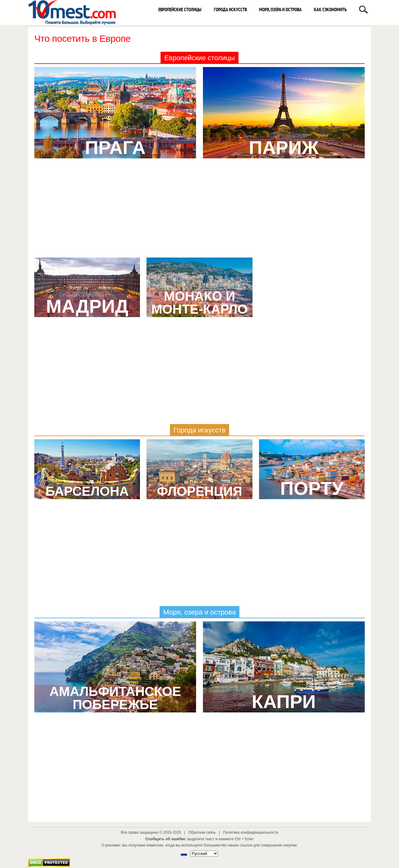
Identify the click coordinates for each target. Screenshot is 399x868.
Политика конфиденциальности (251, 832)
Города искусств (230, 10)
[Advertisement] (199, 211)
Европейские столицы (180, 10)
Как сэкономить (330, 10)
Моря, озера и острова (280, 10)
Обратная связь (202, 832)
